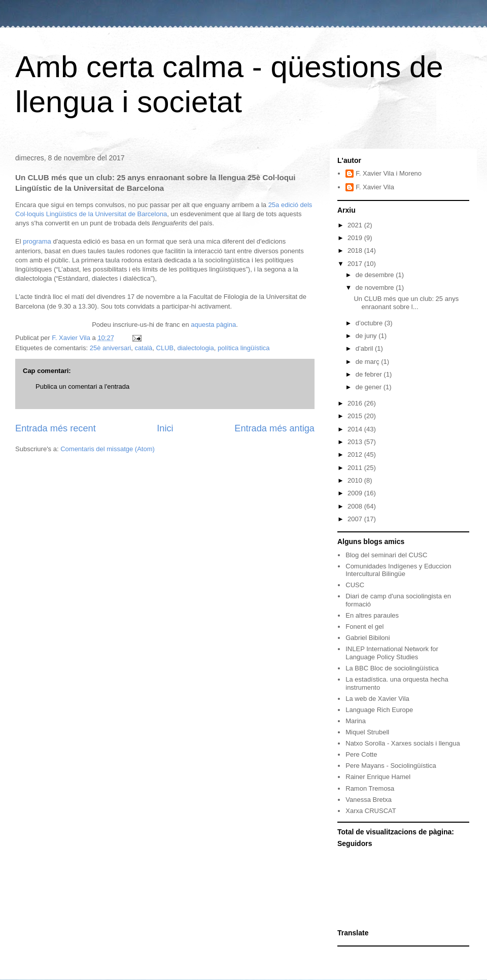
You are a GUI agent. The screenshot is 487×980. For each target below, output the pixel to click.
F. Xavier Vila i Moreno (389, 173)
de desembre (376, 275)
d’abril (365, 348)
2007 (356, 519)
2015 (356, 416)
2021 (356, 225)
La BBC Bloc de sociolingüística (392, 668)
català (144, 348)
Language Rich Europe (379, 710)
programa (37, 241)
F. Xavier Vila (375, 187)
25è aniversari (111, 348)
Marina (356, 721)
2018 (356, 250)
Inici (165, 428)
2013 (356, 442)
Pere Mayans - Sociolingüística (391, 766)
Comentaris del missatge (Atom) (108, 449)
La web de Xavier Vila (377, 699)
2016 (356, 403)
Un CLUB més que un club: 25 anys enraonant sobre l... (406, 303)
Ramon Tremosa (370, 788)
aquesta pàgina (213, 325)
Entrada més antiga (274, 428)
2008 (356, 506)
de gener (370, 387)
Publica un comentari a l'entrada (82, 386)
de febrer (370, 374)
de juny (367, 336)
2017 (356, 264)
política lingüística (244, 348)
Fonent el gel (364, 627)
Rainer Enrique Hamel (378, 777)
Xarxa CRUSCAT (371, 811)
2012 (356, 454)
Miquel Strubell (367, 732)
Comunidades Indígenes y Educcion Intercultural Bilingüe (398, 570)
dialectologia (195, 348)
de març (369, 362)
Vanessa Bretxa (369, 800)
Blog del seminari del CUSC (386, 555)
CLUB (165, 348)
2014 (356, 429)
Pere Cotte (361, 754)
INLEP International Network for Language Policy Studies (392, 653)
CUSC (355, 585)
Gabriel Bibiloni (368, 638)
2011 (356, 468)
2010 (356, 480)
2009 (356, 493)
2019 (356, 238)
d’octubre (370, 323)
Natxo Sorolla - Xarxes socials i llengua (403, 743)
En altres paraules (372, 615)
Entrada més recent (56, 428)
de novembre (376, 288)
